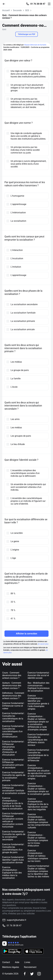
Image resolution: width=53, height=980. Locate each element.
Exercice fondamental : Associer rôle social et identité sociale (39, 675)
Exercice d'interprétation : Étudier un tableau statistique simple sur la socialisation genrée (39, 789)
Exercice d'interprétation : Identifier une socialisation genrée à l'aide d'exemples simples (38, 702)
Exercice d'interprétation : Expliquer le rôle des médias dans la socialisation (12, 873)
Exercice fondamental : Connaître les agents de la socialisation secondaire (14, 836)
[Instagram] (39, 974)
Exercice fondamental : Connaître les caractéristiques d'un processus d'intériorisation (13, 731)
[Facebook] (25, 974)
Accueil (6, 10)
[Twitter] (32, 974)
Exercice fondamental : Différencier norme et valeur (13, 706)
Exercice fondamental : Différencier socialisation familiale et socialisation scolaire (14, 789)
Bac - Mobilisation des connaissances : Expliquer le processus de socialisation (39, 687)
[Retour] (5, 4)
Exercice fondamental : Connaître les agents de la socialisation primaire (14, 776)
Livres (27, 962)
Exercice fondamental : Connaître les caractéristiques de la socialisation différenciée (39, 755)
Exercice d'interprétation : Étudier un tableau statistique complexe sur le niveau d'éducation (38, 839)
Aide (17, 962)
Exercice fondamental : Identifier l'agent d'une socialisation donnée (13, 860)
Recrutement (30, 967)
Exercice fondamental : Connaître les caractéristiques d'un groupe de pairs (13, 848)
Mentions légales (11, 967)
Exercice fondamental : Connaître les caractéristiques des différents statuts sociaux (39, 740)
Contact (6, 962)
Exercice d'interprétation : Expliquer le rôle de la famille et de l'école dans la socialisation (13, 803)
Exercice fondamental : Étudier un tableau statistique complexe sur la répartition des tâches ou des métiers (39, 871)
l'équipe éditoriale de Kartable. (35, 45)
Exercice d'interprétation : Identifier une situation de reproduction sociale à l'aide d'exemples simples (39, 772)
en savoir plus (43, 644)
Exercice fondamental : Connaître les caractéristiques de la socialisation (13, 717)
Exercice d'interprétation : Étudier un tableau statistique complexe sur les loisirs (38, 856)
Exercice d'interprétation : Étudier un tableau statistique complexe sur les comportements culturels (39, 821)
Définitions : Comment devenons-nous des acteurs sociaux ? (13, 696)
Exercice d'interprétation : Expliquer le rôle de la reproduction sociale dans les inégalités (38, 804)
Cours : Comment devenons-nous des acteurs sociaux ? (12, 675)
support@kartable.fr (16, 920)
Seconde (17, 10)
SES (27, 10)
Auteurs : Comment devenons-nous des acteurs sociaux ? (12, 685)
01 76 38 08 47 (38, 4)
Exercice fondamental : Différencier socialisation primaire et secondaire (13, 764)
